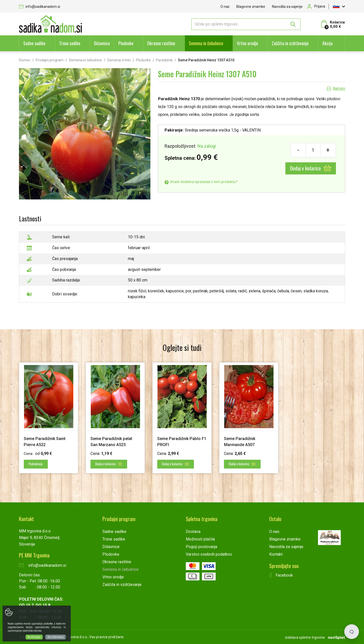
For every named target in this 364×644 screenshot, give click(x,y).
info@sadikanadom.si (40, 7)
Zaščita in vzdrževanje (290, 43)
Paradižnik (164, 60)
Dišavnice (102, 43)
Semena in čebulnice (206, 43)
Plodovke (126, 43)
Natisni (339, 88)
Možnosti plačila (200, 539)
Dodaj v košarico (311, 168)
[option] (49, 418)
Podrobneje (37, 464)
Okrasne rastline (161, 43)
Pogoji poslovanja (201, 546)
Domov (25, 60)
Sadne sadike (34, 43)
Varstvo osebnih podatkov (209, 554)
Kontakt (276, 554)
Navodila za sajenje (287, 7)
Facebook (281, 575)
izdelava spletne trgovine (305, 637)
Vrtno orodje (247, 43)
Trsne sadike (70, 43)
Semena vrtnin (119, 60)
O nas (225, 7)
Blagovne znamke (251, 7)
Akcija (327, 43)
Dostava (193, 531)
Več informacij (55, 637)
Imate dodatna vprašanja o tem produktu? (201, 182)
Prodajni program (50, 60)
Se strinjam (34, 637)
